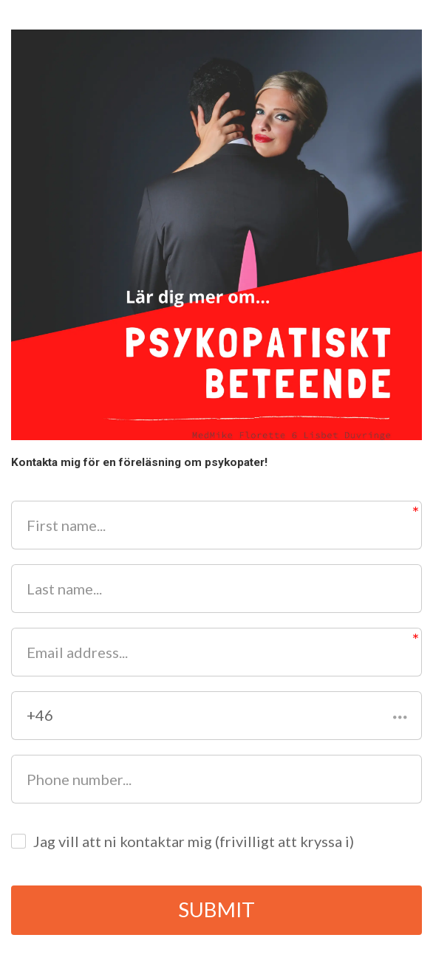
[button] (216, 716)
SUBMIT (217, 911)
